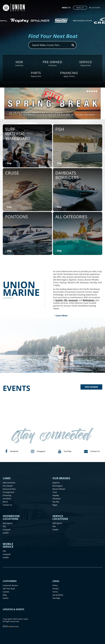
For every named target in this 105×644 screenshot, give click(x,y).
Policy (55, 585)
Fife (66, 300)
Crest (55, 492)
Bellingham (89, 300)
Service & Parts (9, 489)
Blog (5, 595)
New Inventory (9, 483)
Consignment (9, 492)
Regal (55, 505)
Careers (6, 592)
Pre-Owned (8, 486)
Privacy (56, 589)
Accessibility (58, 595)
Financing (7, 495)
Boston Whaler (59, 489)
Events (6, 598)
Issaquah (73, 300)
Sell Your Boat (9, 589)
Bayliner (56, 483)
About (5, 502)
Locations (7, 498)
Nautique (56, 498)
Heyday (56, 495)
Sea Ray (56, 502)
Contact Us (7, 505)
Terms (55, 592)
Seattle (59, 300)
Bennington (58, 486)
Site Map (56, 598)
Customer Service (10, 585)
